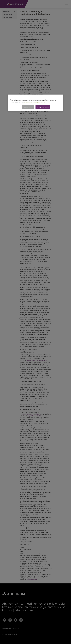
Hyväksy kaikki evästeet (43, 107)
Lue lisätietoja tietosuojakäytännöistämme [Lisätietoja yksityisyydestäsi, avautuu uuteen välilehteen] (34, 102)
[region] (35, 103)
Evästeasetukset (28, 107)
